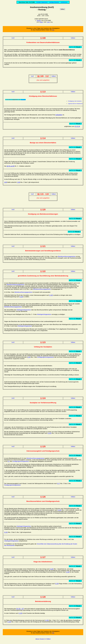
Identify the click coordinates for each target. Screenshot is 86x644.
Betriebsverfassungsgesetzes (67, 256)
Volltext (73, 38)
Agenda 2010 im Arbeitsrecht (75, 104)
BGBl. (41, 22)
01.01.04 (23, 100)
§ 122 (6, 532)
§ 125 (51, 295)
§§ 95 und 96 (11, 166)
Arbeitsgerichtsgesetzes (24, 310)
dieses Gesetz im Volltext (43, 639)
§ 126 (21, 297)
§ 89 (19, 182)
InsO (13, 38)
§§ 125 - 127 (20, 609)
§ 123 (50, 433)
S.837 (48, 22)
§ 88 (6, 182)
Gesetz (39, 21)
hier (53, 30)
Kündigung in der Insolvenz (75, 101)
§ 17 (58, 484)
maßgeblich (59, 115)
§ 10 (29, 357)
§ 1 (9, 461)
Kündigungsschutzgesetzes (45, 357)
